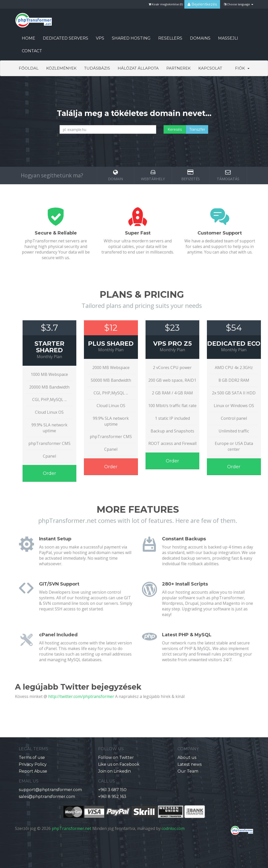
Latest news (190, 764)
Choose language (239, 4)
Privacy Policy (33, 764)
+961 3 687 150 (112, 790)
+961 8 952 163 (112, 797)
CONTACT (32, 51)
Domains (200, 38)
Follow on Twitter (116, 757)
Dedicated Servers (66, 38)
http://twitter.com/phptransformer (81, 696)
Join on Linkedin (114, 771)
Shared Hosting (131, 38)
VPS (100, 38)
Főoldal (29, 68)
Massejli (228, 38)
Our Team (188, 771)
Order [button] (49, 473)
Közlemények (61, 68)
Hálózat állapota (138, 68)
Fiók (242, 68)
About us (187, 757)
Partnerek (178, 68)
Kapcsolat (210, 68)
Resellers (170, 38)
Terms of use (32, 757)
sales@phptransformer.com (47, 797)
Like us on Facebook (119, 764)
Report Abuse (33, 771)
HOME (29, 38)
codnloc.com (173, 828)
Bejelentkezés (202, 4)
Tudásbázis (97, 68)
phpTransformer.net (72, 828)
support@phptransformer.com (50, 790)
